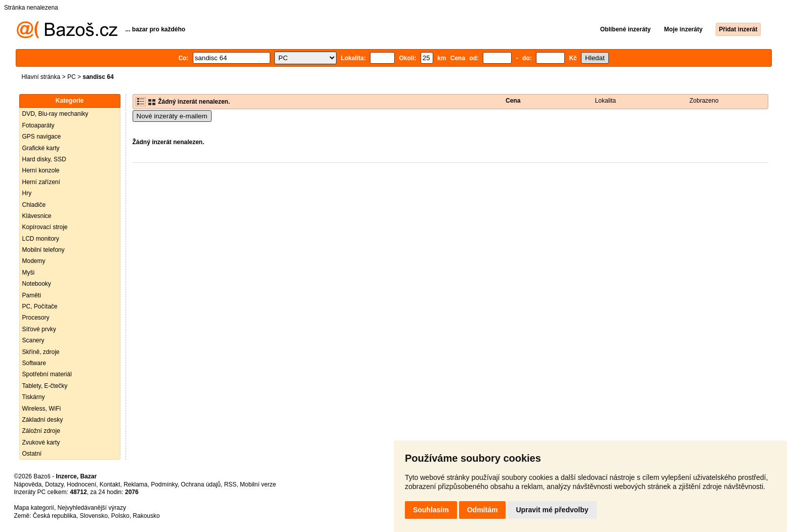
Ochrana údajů (201, 484)
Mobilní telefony (44, 250)
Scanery (33, 340)
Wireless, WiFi (42, 409)
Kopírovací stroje (45, 227)
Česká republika (55, 516)
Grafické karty (41, 148)
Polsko (120, 516)
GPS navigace (42, 137)
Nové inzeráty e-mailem (172, 116)
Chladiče (34, 205)
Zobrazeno (704, 101)
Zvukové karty (41, 442)
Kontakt (110, 484)
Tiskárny (34, 397)
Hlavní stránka (41, 77)
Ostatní (32, 454)
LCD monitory (41, 239)
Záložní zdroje (41, 431)
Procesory (36, 318)
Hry (27, 193)
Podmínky (164, 484)
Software (34, 363)
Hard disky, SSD (44, 159)
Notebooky (37, 284)
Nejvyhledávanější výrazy (92, 508)
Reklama (135, 484)
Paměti (32, 295)
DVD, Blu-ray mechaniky (55, 114)
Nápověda (28, 484)
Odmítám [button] (483, 510)
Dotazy (54, 484)
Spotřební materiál (47, 374)
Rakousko (146, 516)
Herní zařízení (41, 182)
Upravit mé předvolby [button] (552, 510)
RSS (231, 484)
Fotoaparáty (38, 125)
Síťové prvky (39, 329)
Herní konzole (41, 170)
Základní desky (43, 420)
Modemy (34, 261)
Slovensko (94, 516)
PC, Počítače (40, 306)
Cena (513, 101)
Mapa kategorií (34, 508)
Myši (29, 273)
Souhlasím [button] (431, 510)
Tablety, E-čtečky (45, 386)
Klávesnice (37, 216)
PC (72, 77)
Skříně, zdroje (41, 352)
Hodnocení (81, 484)
